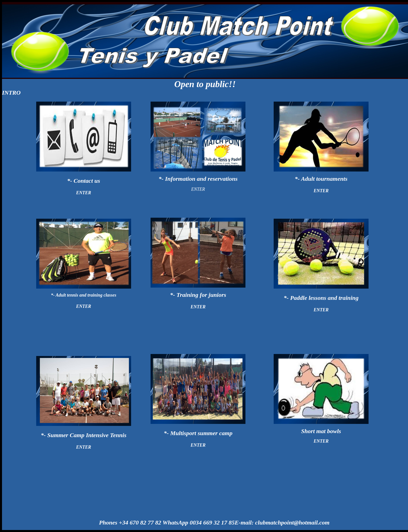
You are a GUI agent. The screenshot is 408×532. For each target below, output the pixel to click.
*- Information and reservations (198, 179)
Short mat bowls (321, 431)
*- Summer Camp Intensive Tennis (84, 435)
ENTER (84, 193)
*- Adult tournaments (321, 179)
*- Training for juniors (198, 295)
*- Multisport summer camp (198, 433)
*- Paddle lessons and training (321, 298)
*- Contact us (84, 181)
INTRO (11, 93)
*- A (84, 295)
